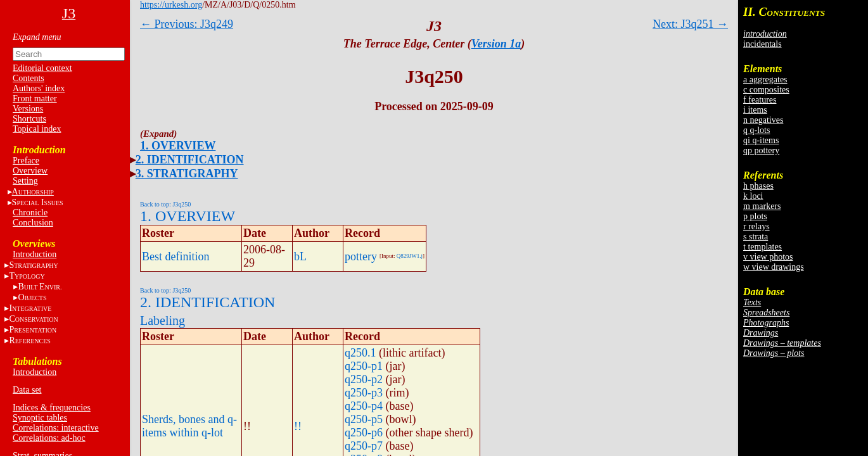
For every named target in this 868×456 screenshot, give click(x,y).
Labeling (163, 320)
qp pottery (761, 150)
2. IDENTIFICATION (190, 160)
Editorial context (42, 68)
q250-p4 (364, 406)
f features (760, 100)
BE (40, 287)
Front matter (35, 98)
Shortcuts (29, 119)
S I (38, 202)
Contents (29, 78)
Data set (27, 390)
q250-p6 (364, 433)
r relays (756, 226)
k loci (753, 196)
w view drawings (774, 267)
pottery (361, 256)
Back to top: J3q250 (165, 204)
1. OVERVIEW (178, 146)
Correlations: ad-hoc (49, 438)
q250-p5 (364, 419)
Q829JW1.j (410, 256)
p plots (755, 216)
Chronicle (30, 212)
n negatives (763, 120)
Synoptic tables (40, 418)
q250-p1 (364, 366)
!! (298, 426)
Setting (25, 181)
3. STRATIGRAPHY (187, 174)
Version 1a (496, 44)
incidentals (763, 44)
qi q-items (761, 140)
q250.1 (361, 353)
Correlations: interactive (56, 428)
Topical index (37, 129)
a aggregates (765, 79)
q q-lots (756, 130)
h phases (758, 186)
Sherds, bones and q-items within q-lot (189, 426)
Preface (26, 161)
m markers (762, 206)
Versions (28, 109)
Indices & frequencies (52, 408)
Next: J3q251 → (690, 24)
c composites (766, 90)
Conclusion (33, 223)
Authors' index (39, 88)
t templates (763, 247)
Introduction (35, 254)
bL (300, 256)
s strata (756, 237)
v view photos (768, 257)
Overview (30, 171)
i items (755, 110)
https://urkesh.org (171, 5)
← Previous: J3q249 (187, 24)
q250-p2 (364, 379)
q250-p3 (364, 393)
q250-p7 (364, 446)
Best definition (176, 256)
